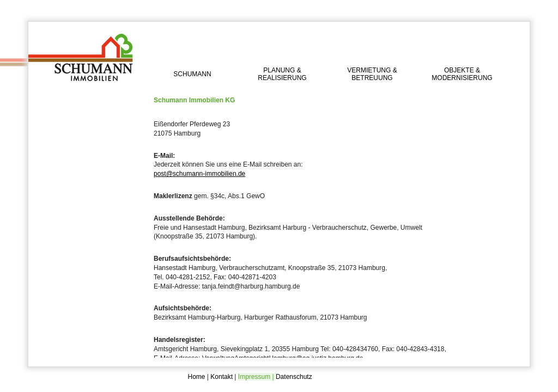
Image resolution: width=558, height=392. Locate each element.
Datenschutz (294, 377)
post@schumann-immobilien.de (199, 174)
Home (197, 377)
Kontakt (222, 377)
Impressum (254, 377)
